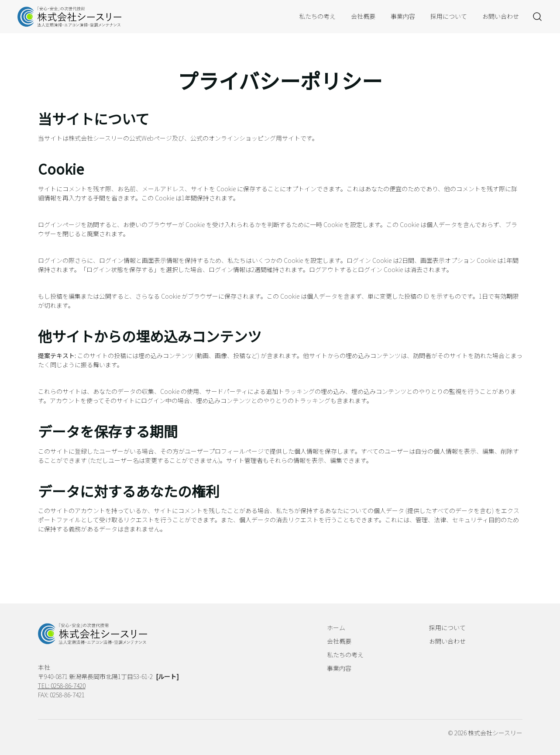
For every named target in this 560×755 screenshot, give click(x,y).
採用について (449, 16)
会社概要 (363, 16)
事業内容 (403, 16)
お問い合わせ (501, 16)
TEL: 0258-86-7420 (62, 686)
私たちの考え (317, 16)
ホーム (336, 627)
